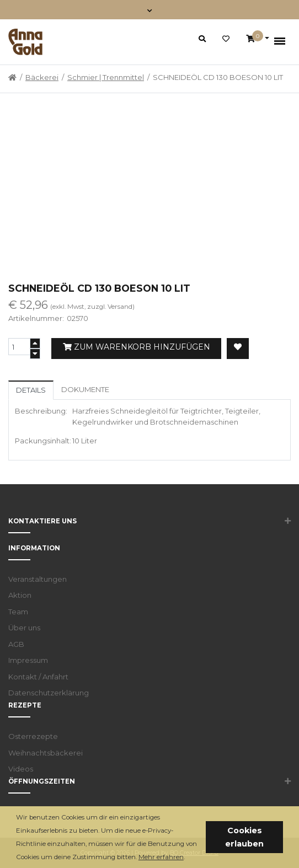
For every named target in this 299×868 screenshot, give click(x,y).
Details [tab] (31, 390)
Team (18, 612)
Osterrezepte (33, 736)
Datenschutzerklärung (49, 693)
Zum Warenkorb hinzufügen (137, 347)
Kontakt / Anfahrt (38, 677)
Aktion (20, 595)
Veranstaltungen (38, 579)
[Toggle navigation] (150, 10)
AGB (16, 644)
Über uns (24, 628)
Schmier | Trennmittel (106, 77)
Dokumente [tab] (85, 389)
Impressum (28, 660)
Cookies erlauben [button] (244, 837)
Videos (21, 769)
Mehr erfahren (161, 857)
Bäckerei (42, 77)
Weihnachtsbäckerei (46, 753)
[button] (188, 858)
